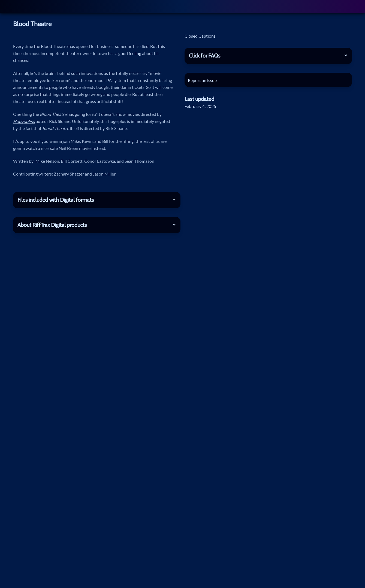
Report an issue (203, 80)
